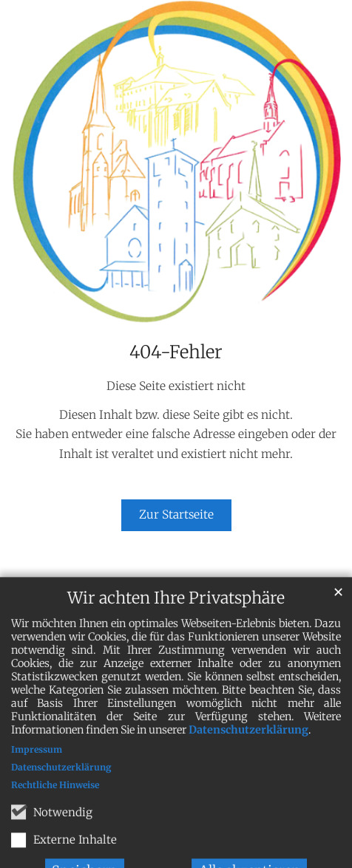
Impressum (37, 762)
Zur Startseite (176, 515)
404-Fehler (176, 352)
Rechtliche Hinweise (55, 797)
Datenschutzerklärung (248, 742)
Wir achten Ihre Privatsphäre (176, 611)
